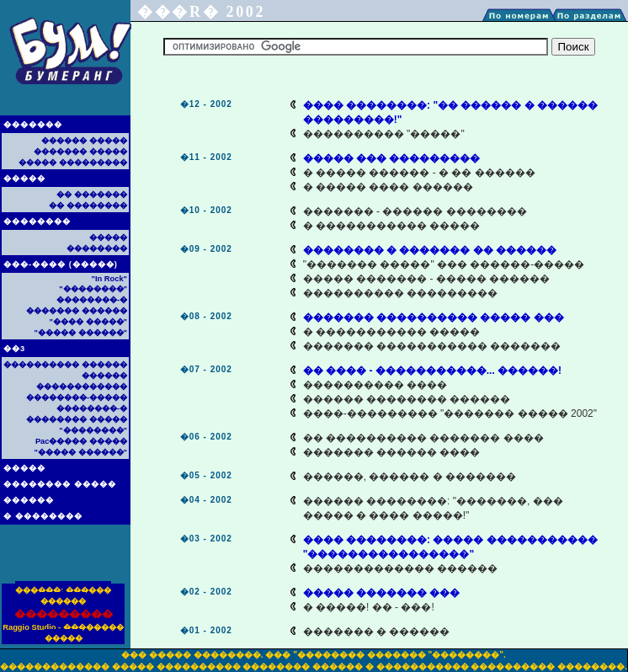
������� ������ (77, 311)
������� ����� (80, 152)
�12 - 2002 (206, 104)
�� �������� (88, 205)
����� (24, 179)
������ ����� (84, 141)
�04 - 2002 (206, 500)
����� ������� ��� (382, 593)
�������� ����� (60, 484)
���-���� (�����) (61, 264)
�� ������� (92, 195)
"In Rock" (109, 279)
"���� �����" (88, 322)
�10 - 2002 (206, 210)
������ (29, 500)
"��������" (93, 289)
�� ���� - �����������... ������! (432, 371)
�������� (37, 221)
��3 (14, 349)
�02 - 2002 (206, 592)
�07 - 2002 (206, 369)
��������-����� (77, 397)
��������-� (92, 300)
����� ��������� (73, 163)
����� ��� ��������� (392, 158)
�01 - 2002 (206, 630)
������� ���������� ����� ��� (434, 317)
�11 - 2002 (206, 157)
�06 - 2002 (206, 437)
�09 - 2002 (206, 249)
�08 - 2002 (206, 316)
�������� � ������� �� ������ (430, 250)
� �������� (43, 516)
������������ (82, 387)
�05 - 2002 (206, 475)
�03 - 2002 (206, 539)
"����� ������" (81, 333)
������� (33, 125)
